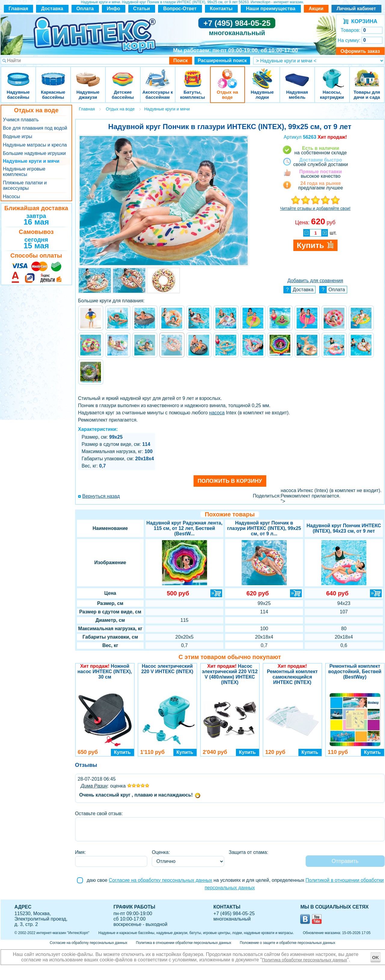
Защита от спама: (248, 852)
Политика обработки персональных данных (305, 960)
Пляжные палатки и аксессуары (25, 185)
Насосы (12, 197)
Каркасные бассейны (53, 75)
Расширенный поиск (222, 60)
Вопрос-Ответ (180, 9)
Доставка (52, 9)
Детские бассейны (123, 75)
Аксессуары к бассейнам (158, 75)
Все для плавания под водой (35, 128)
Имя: (81, 852)
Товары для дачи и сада (367, 75)
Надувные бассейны (18, 75)
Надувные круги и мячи (31, 161)
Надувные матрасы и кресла (35, 145)
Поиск (181, 60)
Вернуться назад (101, 496)
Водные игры (18, 136)
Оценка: (161, 852)
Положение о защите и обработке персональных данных (287, 943)
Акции (316, 9)
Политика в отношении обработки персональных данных (183, 943)
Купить (122, 752)
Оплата (85, 9)
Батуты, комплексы (193, 75)
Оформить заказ (360, 51)
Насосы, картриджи (332, 75)
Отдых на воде (228, 75)
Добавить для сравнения (315, 281)
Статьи (142, 9)
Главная (18, 9)
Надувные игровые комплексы (24, 172)
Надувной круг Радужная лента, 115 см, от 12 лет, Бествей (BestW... (184, 528)
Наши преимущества (270, 9)
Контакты (221, 9)
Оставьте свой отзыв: (99, 814)
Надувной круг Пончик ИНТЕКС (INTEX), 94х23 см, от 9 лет (344, 528)
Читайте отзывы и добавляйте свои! (315, 208)
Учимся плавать (21, 120)
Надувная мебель (297, 75)
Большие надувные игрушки (34, 153)
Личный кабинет (356, 9)
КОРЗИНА (363, 21)
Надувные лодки (262, 75)
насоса (217, 413)
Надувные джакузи (88, 75)
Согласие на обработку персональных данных (160, 880)
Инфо (113, 9)
